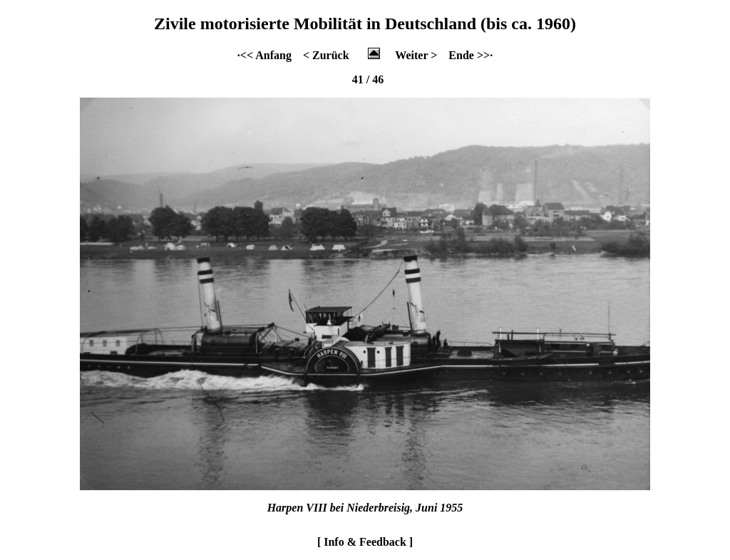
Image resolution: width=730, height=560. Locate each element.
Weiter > (416, 55)
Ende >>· (471, 55)
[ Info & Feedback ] (365, 542)
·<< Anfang (264, 55)
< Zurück (326, 55)
